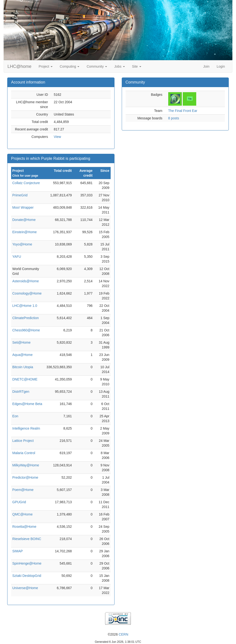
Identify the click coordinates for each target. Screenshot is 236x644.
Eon (15, 416)
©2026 (118, 634)
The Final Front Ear (183, 111)
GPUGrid (19, 502)
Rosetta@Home (24, 527)
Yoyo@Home (22, 244)
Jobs (119, 66)
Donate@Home (24, 220)
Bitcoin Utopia (23, 367)
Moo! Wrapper (23, 207)
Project (45, 66)
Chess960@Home (26, 330)
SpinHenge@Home (27, 563)
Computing (70, 66)
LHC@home (19, 66)
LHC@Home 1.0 (25, 306)
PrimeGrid (20, 195)
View (57, 137)
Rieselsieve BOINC (27, 539)
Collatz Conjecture (26, 183)
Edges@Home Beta (27, 404)
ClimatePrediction (26, 318)
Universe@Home (25, 588)
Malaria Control (24, 453)
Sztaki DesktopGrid (27, 576)
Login (221, 66)
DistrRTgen (21, 392)
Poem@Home (23, 490)
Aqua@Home (22, 355)
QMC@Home (22, 514)
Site (137, 66)
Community (97, 66)
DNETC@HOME (25, 379)
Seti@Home (21, 342)
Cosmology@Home (27, 293)
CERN (123, 634)
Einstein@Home (24, 232)
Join (206, 66)
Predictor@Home (25, 477)
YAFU (17, 257)
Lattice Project (23, 441)
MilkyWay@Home (26, 465)
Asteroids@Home (26, 281)
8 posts (174, 118)
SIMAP (18, 551)
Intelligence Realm (26, 428)
